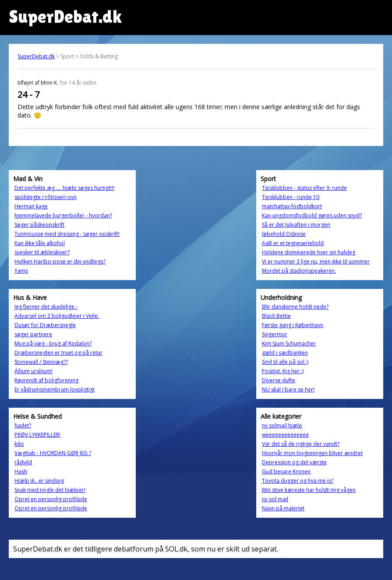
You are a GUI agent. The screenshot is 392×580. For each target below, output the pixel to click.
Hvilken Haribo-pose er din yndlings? (60, 262)
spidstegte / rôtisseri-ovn (46, 197)
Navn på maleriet (283, 508)
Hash (21, 471)
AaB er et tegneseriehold (293, 243)
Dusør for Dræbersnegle (45, 325)
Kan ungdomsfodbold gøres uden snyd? (312, 215)
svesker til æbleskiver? (42, 252)
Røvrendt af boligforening (46, 380)
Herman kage (31, 206)
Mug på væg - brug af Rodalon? (53, 343)
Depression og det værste (294, 462)
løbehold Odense (284, 234)
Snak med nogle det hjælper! (50, 490)
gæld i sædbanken (285, 353)
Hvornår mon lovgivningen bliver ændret (312, 453)
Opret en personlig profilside (51, 499)
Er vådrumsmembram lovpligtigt (55, 390)
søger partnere (33, 334)
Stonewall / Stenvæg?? (41, 362)
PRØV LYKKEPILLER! (37, 435)
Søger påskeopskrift (39, 225)
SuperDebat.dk (36, 56)
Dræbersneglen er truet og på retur (58, 353)
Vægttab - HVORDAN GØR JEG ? (53, 453)
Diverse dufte (279, 380)
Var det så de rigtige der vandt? (301, 444)
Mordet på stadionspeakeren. (299, 271)
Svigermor (275, 334)
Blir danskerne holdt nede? (295, 307)
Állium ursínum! (34, 371)
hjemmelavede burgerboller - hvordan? (63, 215)
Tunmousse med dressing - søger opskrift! (67, 234)
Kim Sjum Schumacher (289, 343)
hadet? (23, 425)
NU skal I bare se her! (288, 390)
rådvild (23, 462)
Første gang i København (293, 325)
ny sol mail (275, 499)
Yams (21, 271)
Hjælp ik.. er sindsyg (39, 481)
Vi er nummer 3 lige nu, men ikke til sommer (316, 262)
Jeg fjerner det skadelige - (46, 307)
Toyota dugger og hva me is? (298, 481)
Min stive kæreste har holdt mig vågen (309, 490)
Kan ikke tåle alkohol (40, 243)
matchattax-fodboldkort (292, 206)
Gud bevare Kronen (286, 471)
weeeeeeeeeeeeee (285, 435)
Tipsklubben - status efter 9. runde (304, 188)
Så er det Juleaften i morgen (296, 225)
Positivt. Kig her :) (283, 371)
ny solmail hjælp (282, 425)
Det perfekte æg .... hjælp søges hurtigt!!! (64, 188)
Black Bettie (276, 316)
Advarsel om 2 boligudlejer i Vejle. (57, 316)
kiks (19, 444)
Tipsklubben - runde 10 (291, 197)
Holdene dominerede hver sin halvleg (309, 252)
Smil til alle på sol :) (285, 362)
